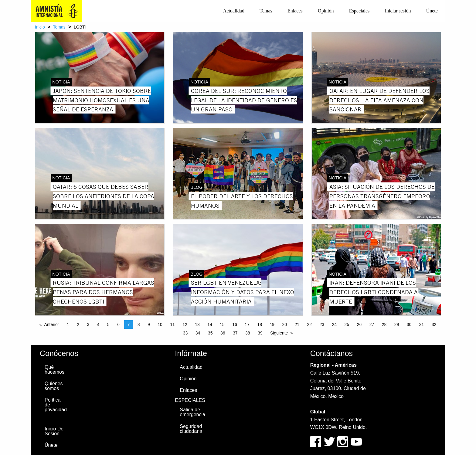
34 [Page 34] (198, 333)
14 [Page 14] (210, 324)
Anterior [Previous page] (51, 324)
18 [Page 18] (260, 324)
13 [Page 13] (197, 324)
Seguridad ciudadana (191, 429)
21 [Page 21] (297, 324)
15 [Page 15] (222, 324)
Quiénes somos (54, 386)
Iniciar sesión (398, 11)
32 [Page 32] (434, 324)
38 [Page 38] (248, 333)
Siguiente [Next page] (279, 333)
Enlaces (295, 11)
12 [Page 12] (185, 324)
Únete (432, 11)
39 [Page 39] (260, 333)
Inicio (40, 27)
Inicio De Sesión (54, 431)
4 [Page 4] (98, 324)
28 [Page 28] (384, 324)
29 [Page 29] (397, 324)
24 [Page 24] (335, 324)
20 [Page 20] (284, 324)
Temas (266, 11)
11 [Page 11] (172, 324)
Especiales (359, 11)
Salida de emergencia (192, 412)
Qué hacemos (54, 370)
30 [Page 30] (409, 324)
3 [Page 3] (88, 324)
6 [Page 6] (118, 324)
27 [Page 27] (372, 324)
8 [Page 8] (139, 324)
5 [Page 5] (108, 324)
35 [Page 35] (210, 333)
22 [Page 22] (310, 324)
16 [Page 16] (235, 324)
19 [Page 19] (272, 324)
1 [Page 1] (68, 324)
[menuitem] (234, 11)
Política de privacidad (56, 405)
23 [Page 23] (322, 324)
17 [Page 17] (247, 324)
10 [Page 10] (160, 324)
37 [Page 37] (235, 333)
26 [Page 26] (359, 324)
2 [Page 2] (78, 324)
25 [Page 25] (347, 324)
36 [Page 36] (223, 333)
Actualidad (234, 11)
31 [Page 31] (422, 324)
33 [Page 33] (185, 333)
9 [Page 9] (149, 324)
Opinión (326, 11)
